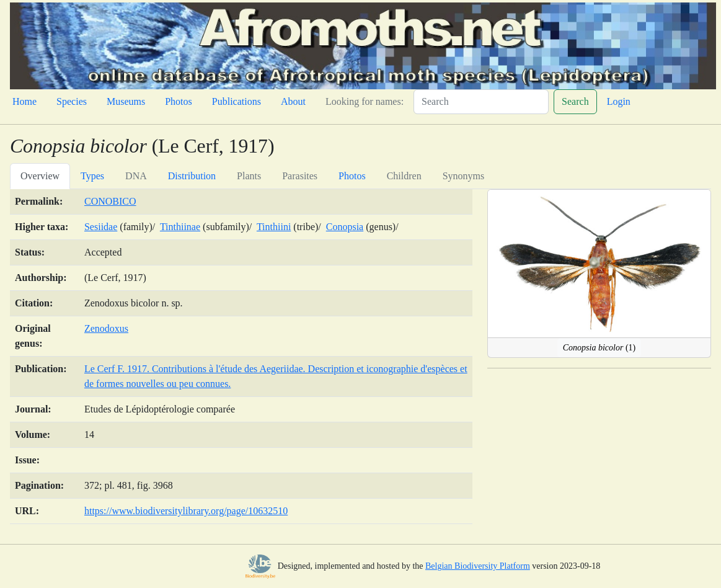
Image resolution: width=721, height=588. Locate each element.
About (293, 101)
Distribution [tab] (192, 176)
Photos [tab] (352, 176)
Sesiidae (101, 227)
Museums (126, 101)
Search (575, 101)
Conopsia (345, 227)
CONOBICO (110, 201)
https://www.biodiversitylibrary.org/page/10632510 (186, 511)
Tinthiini (274, 227)
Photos (179, 101)
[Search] (481, 102)
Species (72, 101)
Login (619, 101)
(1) (599, 348)
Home (24, 101)
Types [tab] (92, 176)
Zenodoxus (106, 328)
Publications (237, 101)
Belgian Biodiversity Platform (478, 566)
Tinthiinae (180, 227)
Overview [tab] (40, 176)
